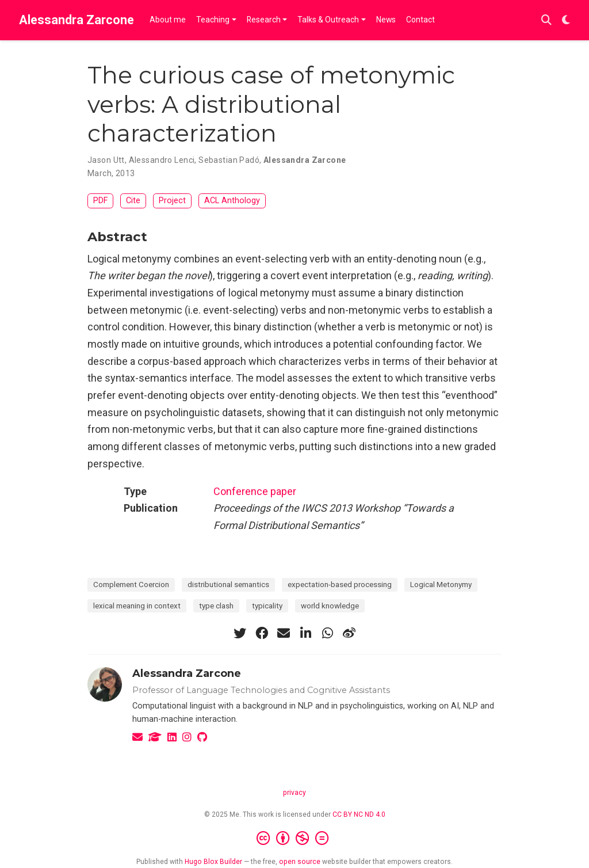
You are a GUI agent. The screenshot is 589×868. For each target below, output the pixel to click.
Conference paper (255, 491)
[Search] (546, 20)
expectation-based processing (340, 584)
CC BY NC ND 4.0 (359, 814)
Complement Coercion (131, 584)
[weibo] (349, 633)
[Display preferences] (566, 20)
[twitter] (240, 633)
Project (172, 201)
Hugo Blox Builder (213, 862)
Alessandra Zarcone (77, 20)
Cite (133, 201)
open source (300, 862)
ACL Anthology (232, 201)
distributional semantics (228, 584)
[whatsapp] (327, 633)
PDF (100, 201)
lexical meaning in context (137, 606)
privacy (294, 793)
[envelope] (284, 633)
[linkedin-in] (305, 633)
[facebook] (262, 633)
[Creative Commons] (295, 839)
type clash (216, 606)
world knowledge (330, 606)
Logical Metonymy (441, 584)
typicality (267, 606)
